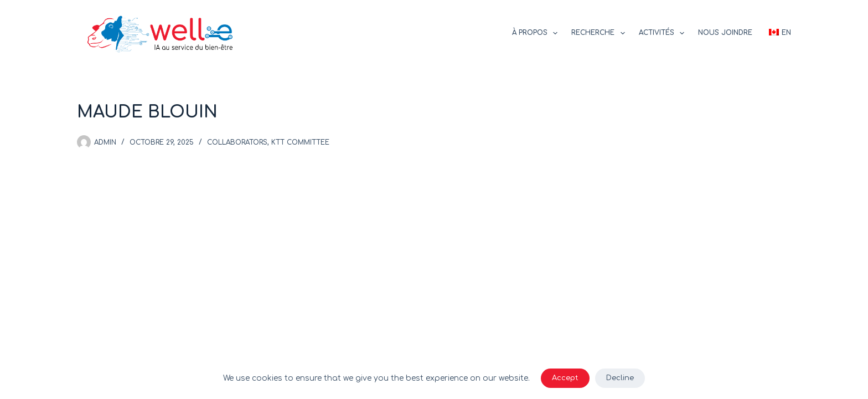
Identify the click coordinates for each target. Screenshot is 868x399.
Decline (620, 378)
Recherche (600, 33)
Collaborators (237, 142)
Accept (565, 378)
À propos (537, 33)
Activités (664, 33)
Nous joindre (725, 33)
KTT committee (300, 142)
